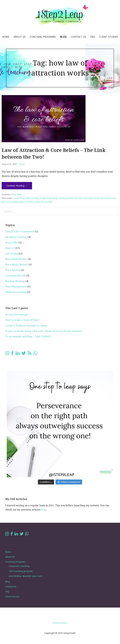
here (44, 510)
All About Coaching (16, 237)
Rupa (22, 164)
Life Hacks (11, 254)
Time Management (16, 287)
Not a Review (13, 270)
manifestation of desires (23, 202)
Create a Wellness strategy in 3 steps (26, 326)
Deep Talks (16, 195)
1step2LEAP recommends (20, 232)
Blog (63, 37)
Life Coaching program (21, 571)
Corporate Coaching (19, 566)
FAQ (93, 37)
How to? (10, 248)
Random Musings (15, 281)
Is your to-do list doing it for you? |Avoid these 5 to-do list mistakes (44, 331)
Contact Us (79, 37)
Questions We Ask (15, 276)
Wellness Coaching (16, 292)
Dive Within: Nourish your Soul (26, 576)
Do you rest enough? (17, 315)
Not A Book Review (16, 259)
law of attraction (108, 198)
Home (6, 37)
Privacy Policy (60, 623)
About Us (20, 37)
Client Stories (108, 37)
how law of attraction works (87, 198)
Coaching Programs (43, 37)
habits (70, 198)
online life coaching (44, 202)
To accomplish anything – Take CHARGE (28, 337)
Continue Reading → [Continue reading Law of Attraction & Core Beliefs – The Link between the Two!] (17, 186)
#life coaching (32, 198)
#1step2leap (19, 198)
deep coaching (60, 198)
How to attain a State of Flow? (22, 320)
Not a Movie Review (17, 265)
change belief (46, 198)
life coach (6, 202)
